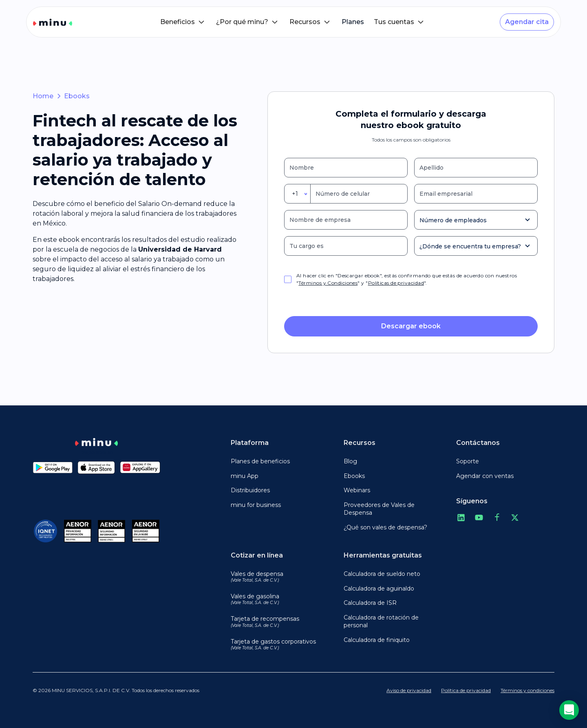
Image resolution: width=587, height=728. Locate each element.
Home (43, 96)
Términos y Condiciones (328, 283)
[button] (183, 22)
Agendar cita (527, 22)
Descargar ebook (411, 326)
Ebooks (77, 96)
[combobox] (298, 194)
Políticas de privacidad (396, 283)
